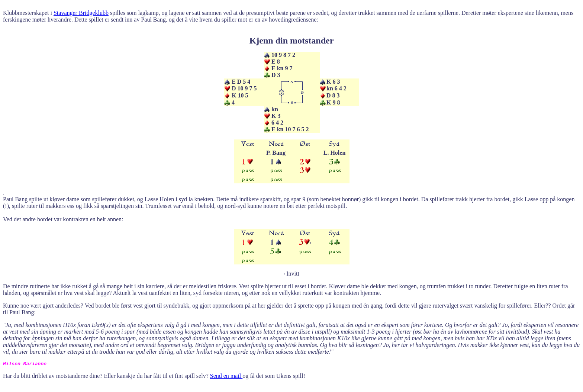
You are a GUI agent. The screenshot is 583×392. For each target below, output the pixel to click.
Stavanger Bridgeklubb (81, 13)
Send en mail (226, 376)
